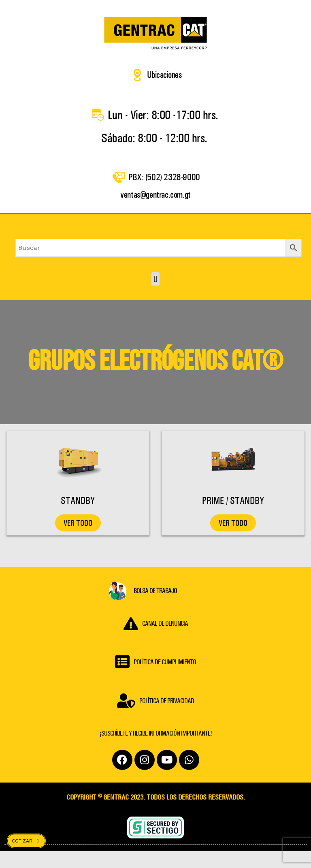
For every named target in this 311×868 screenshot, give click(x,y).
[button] (155, 296)
